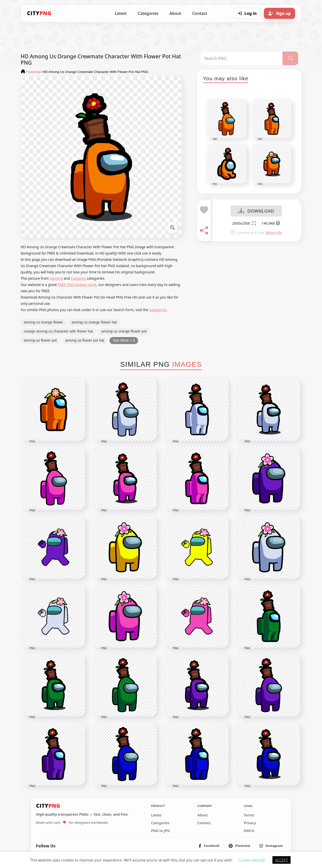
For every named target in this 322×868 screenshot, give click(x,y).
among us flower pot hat (85, 340)
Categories (148, 13)
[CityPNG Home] (39, 13)
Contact (200, 13)
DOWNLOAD (256, 211)
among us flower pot (40, 340)
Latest (121, 13)
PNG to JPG (160, 831)
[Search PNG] (241, 58)
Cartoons (78, 278)
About (175, 13)
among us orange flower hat (94, 322)
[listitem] (209, 846)
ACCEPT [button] (281, 860)
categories (158, 310)
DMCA (249, 831)
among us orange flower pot (124, 331)
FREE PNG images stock (77, 285)
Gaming (56, 278)
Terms (249, 815)
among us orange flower (44, 322)
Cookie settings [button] (252, 860)
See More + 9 (124, 340)
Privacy (250, 823)
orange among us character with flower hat (58, 331)
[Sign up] (279, 13)
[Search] (290, 58)
